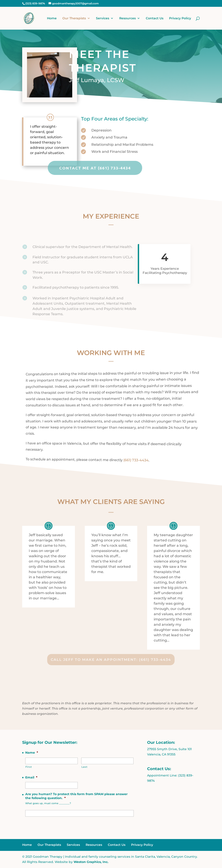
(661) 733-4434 (135, 461)
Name (32, 753)
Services (103, 18)
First (29, 767)
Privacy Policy (180, 18)
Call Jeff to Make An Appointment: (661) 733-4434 (111, 660)
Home (52, 18)
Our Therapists (74, 18)
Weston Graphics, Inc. (91, 862)
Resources (127, 18)
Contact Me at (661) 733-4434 (54, 168)
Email (31, 777)
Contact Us (155, 18)
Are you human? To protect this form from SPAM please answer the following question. (76, 796)
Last (85, 767)
